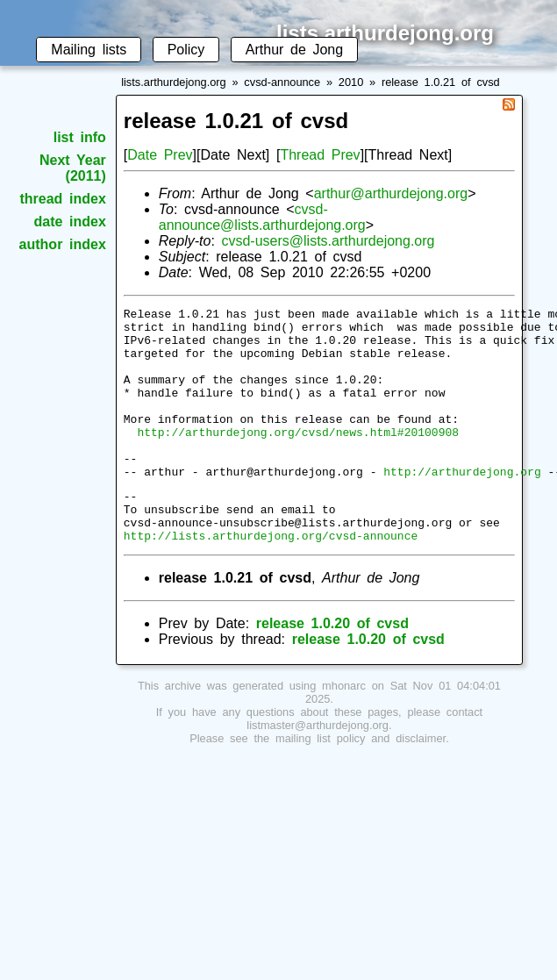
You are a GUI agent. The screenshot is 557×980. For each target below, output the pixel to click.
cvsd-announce (282, 82)
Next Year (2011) (73, 168)
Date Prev (160, 155)
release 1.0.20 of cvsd (332, 668)
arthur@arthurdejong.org (391, 193)
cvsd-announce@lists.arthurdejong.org (262, 217)
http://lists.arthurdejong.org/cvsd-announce (271, 580)
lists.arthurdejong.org (174, 82)
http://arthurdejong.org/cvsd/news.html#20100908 (298, 458)
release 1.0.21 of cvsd (441, 82)
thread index (62, 199)
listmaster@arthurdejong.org (318, 770)
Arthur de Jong (294, 50)
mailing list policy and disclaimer (361, 783)
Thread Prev (320, 155)
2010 (351, 82)
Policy (186, 50)
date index (69, 222)
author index (63, 244)
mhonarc (344, 730)
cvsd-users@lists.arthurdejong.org (328, 241)
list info (80, 137)
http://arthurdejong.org (462, 505)
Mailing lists (89, 50)
